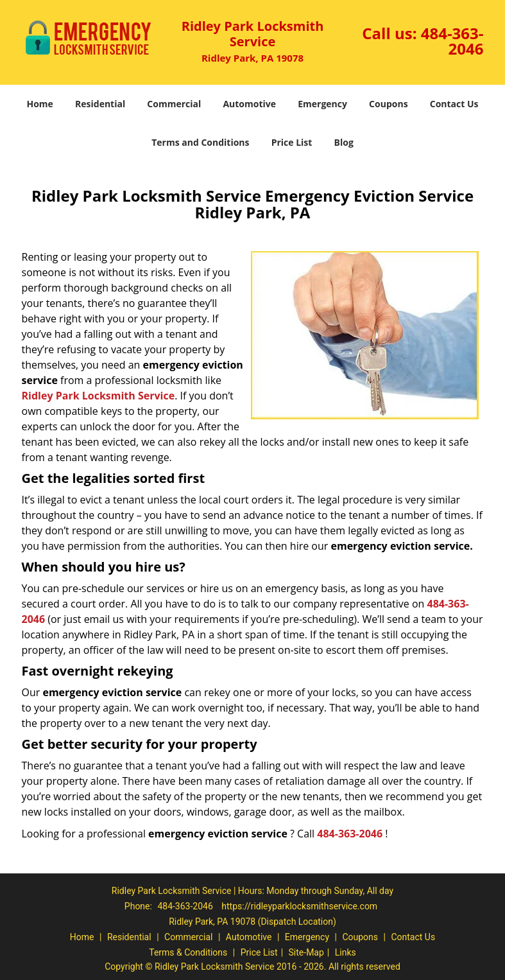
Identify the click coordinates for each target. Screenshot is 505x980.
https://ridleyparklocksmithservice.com (299, 906)
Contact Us (454, 104)
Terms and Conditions (200, 142)
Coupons (388, 104)
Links (346, 952)
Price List (292, 142)
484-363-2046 (452, 41)
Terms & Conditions (188, 952)
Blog (344, 142)
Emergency (322, 104)
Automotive (249, 104)
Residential (100, 104)
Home (39, 104)
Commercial (174, 104)
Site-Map (306, 952)
